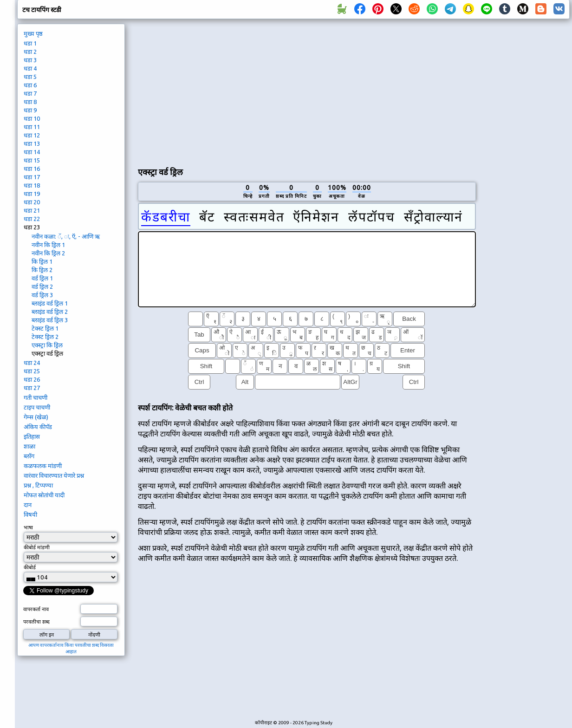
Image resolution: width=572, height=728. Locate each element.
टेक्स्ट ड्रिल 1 (45, 328)
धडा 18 (32, 185)
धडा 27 (32, 388)
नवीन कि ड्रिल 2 (48, 253)
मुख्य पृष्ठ (33, 33)
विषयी (30, 514)
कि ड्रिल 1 (42, 261)
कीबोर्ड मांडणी (37, 547)
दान (28, 505)
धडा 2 (30, 52)
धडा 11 (32, 127)
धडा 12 (32, 135)
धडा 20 (32, 202)
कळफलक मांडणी (43, 466)
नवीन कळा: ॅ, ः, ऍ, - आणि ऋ (66, 236)
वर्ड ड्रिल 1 (42, 278)
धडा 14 (32, 152)
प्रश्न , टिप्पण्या (38, 485)
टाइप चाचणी (37, 407)
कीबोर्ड (30, 567)
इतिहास (32, 436)
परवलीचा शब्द (36, 622)
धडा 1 (30, 43)
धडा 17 (32, 177)
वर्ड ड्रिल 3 (42, 295)
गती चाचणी (36, 397)
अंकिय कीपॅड (38, 427)
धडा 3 (30, 60)
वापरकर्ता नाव (36, 609)
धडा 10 (32, 118)
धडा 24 (32, 363)
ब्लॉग (29, 456)
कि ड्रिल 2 (42, 270)
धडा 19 (32, 194)
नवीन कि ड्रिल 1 (48, 245)
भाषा (28, 527)
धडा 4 (30, 68)
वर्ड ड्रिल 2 (42, 286)
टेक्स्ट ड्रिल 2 (45, 337)
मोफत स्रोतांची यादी (44, 495)
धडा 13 (32, 143)
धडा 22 (32, 219)
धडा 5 (30, 77)
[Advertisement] (247, 91)
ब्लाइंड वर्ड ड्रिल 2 (50, 312)
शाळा (29, 446)
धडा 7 (30, 93)
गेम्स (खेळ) (36, 417)
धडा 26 (32, 379)
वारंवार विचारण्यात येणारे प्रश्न (54, 475)
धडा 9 (30, 110)
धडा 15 (32, 160)
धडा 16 (32, 169)
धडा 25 (32, 371)
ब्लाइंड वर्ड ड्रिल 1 (50, 303)
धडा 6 (30, 85)
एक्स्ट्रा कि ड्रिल (47, 345)
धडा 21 (32, 210)
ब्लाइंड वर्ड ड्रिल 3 (50, 320)
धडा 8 (30, 102)
